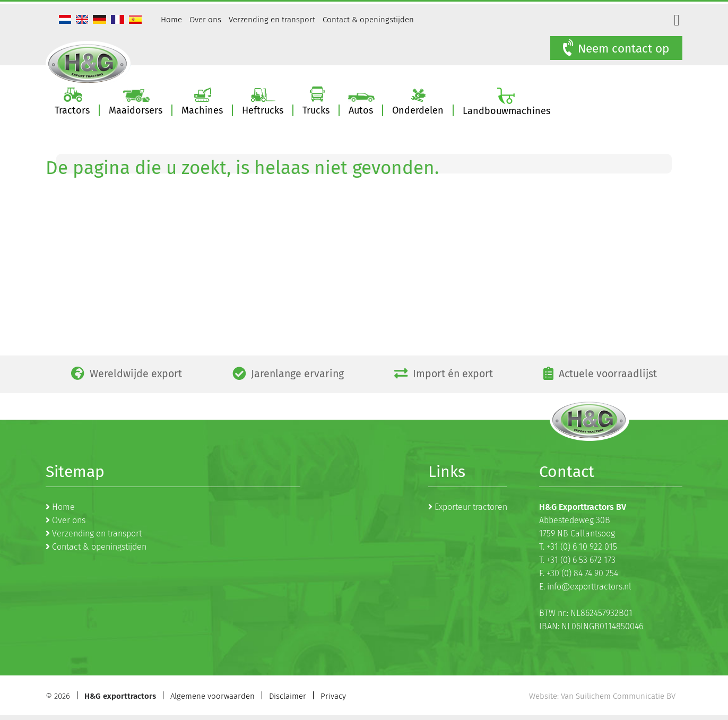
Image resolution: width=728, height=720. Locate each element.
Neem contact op (615, 48)
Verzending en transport (272, 20)
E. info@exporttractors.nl (585, 587)
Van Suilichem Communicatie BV (618, 696)
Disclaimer (288, 696)
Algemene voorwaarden (213, 696)
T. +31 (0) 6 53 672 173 (577, 560)
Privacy (333, 696)
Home (171, 20)
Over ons (205, 20)
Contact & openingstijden (368, 20)
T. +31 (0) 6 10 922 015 (578, 547)
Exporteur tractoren (471, 507)
